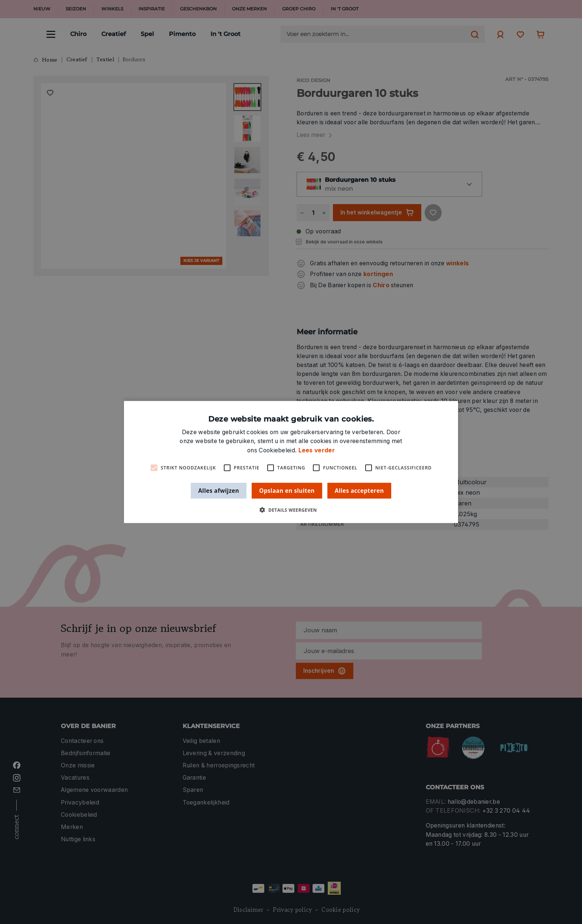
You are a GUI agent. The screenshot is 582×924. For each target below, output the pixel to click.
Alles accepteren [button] (359, 490)
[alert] (291, 462)
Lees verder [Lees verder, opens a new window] (317, 450)
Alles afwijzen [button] (219, 490)
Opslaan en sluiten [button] (287, 490)
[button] (291, 510)
